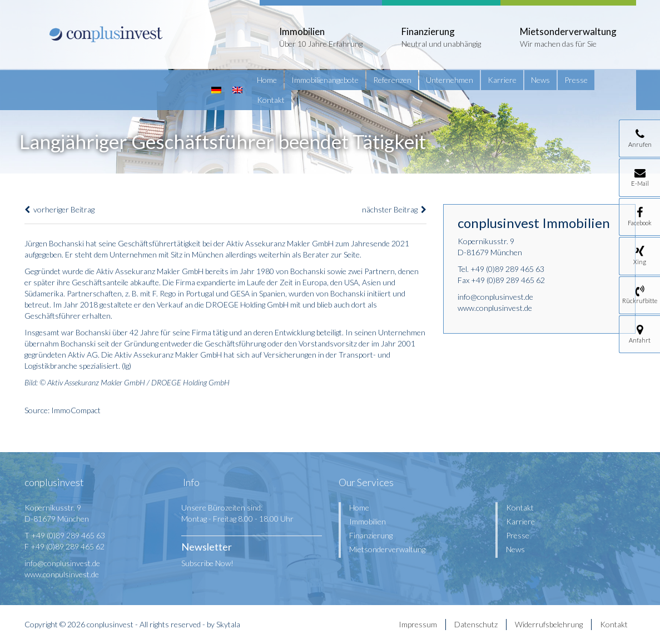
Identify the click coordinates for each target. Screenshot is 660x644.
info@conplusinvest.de (495, 297)
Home (267, 80)
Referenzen (392, 80)
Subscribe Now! (207, 563)
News (540, 80)
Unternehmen (450, 80)
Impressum (418, 624)
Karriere (502, 80)
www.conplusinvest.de (495, 308)
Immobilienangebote (325, 80)
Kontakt (271, 100)
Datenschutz (476, 624)
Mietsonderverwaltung (387, 549)
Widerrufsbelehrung (549, 624)
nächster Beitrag (394, 209)
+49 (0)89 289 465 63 (507, 269)
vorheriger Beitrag (59, 209)
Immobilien (368, 521)
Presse (576, 80)
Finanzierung (371, 535)
